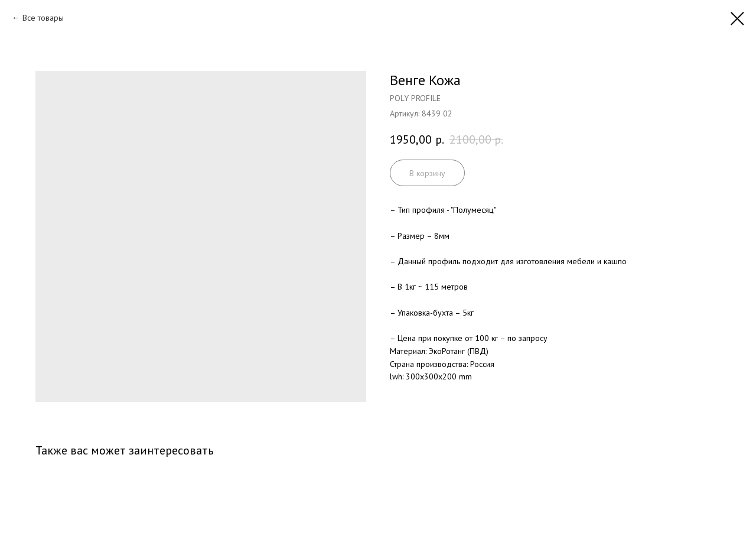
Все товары (43, 18)
